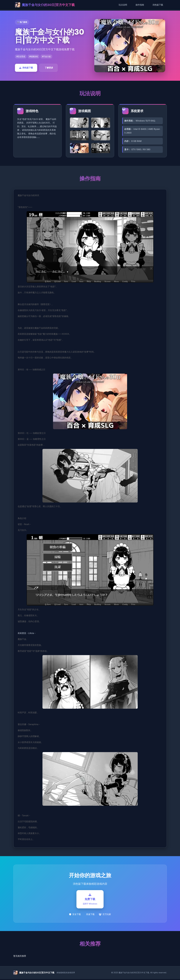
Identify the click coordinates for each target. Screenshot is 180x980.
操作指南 (140, 5)
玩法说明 (123, 5)
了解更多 (49, 68)
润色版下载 (158, 5)
